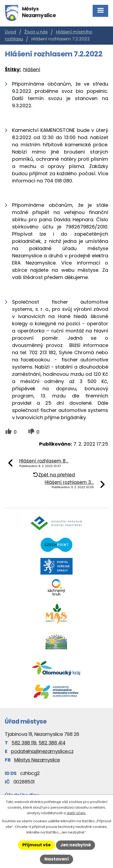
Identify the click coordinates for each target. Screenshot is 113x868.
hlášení (32, 69)
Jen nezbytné (76, 845)
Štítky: (13, 69)
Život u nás (36, 32)
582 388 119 (24, 743)
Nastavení (57, 859)
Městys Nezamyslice (37, 760)
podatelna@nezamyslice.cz (42, 751)
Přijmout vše (36, 845)
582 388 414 (52, 743)
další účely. (76, 813)
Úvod (10, 32)
